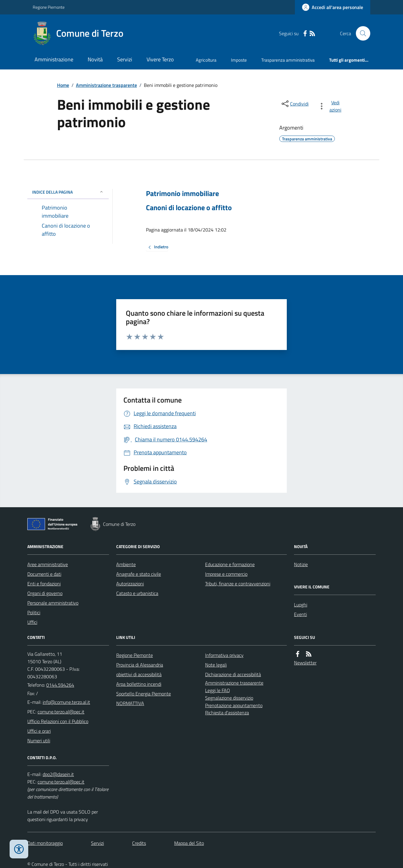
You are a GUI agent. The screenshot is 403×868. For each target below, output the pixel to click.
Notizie (301, 564)
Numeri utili (39, 741)
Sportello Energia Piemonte (144, 694)
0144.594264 (60, 685)
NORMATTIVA (130, 703)
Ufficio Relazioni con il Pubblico (58, 721)
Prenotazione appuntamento (234, 705)
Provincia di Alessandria (140, 665)
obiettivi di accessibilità (139, 674)
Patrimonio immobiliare (182, 193)
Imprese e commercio (226, 574)
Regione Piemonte (49, 7)
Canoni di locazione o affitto (189, 208)
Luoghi (301, 605)
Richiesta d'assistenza (227, 713)
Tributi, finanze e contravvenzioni (238, 584)
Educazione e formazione (230, 564)
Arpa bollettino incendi (139, 684)
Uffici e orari (39, 731)
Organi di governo (45, 593)
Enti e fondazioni (44, 584)
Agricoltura (206, 60)
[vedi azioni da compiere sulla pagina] (331, 106)
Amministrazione (54, 59)
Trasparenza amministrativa (288, 60)
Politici (34, 612)
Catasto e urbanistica (137, 593)
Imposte (239, 60)
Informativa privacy (224, 655)
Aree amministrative (48, 564)
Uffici (32, 622)
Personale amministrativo (53, 603)
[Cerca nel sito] (361, 33)
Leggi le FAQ (218, 690)
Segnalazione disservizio (229, 698)
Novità (95, 59)
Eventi (300, 614)
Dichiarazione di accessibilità (233, 674)
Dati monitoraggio (45, 843)
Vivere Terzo (160, 59)
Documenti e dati (44, 574)
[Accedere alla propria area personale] (333, 7)
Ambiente (126, 564)
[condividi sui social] (295, 104)
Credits (139, 843)
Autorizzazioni (130, 584)
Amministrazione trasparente (106, 85)
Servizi (125, 59)
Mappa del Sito (189, 843)
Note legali (216, 665)
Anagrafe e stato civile (139, 574)
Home (63, 85)
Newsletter (305, 663)
